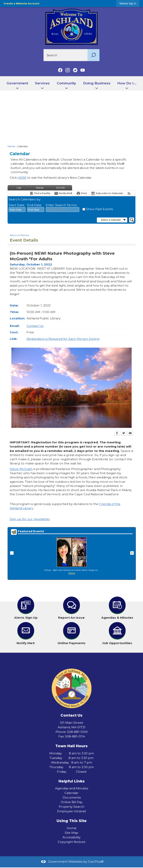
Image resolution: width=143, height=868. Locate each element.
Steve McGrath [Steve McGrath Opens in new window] (21, 469)
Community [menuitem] (66, 83)
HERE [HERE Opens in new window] (22, 178)
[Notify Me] (63, 193)
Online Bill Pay (72, 802)
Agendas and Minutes (72, 788)
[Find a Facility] (40, 193)
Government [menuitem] (17, 83)
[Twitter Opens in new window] (124, 434)
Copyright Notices (71, 842)
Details (72, 573)
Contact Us (35, 326)
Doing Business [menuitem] (97, 83)
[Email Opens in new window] (130, 434)
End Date (34, 205)
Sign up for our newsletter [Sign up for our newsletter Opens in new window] (30, 519)
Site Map (71, 833)
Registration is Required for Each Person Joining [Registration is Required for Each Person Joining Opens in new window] (63, 339)
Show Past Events (99, 209)
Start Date (17, 205)
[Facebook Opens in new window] (117, 434)
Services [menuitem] (42, 83)
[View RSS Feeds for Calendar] (129, 193)
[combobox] (17, 210)
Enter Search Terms (61, 205)
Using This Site (72, 821)
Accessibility (71, 837)
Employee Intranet (72, 811)
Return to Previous (19, 235)
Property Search (71, 807)
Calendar (71, 793)
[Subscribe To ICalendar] (107, 193)
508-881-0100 (77, 732)
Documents (72, 797)
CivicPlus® (96, 862)
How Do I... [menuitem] (127, 83)
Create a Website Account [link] (21, 3)
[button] (93, 55)
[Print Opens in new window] (82, 193)
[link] (128, 3)
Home (11, 146)
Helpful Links (72, 781)
